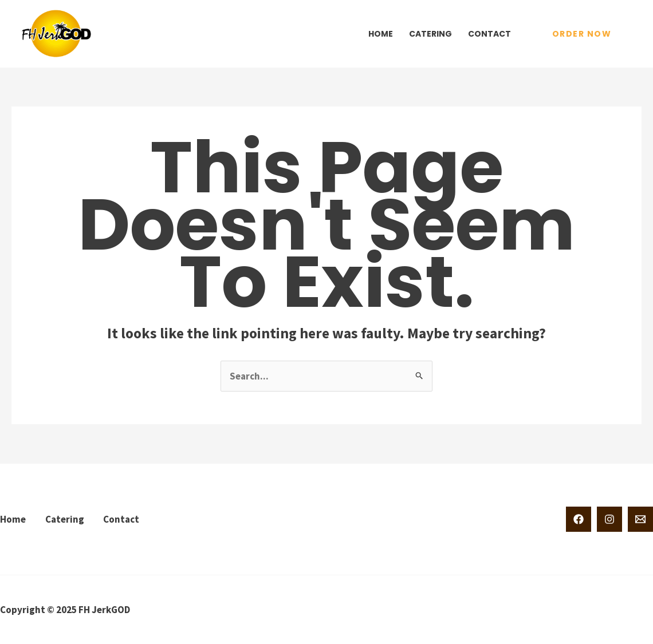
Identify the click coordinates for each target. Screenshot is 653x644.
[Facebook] (579, 519)
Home (381, 34)
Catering (430, 34)
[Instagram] (609, 519)
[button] (582, 34)
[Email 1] (640, 519)
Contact (489, 34)
